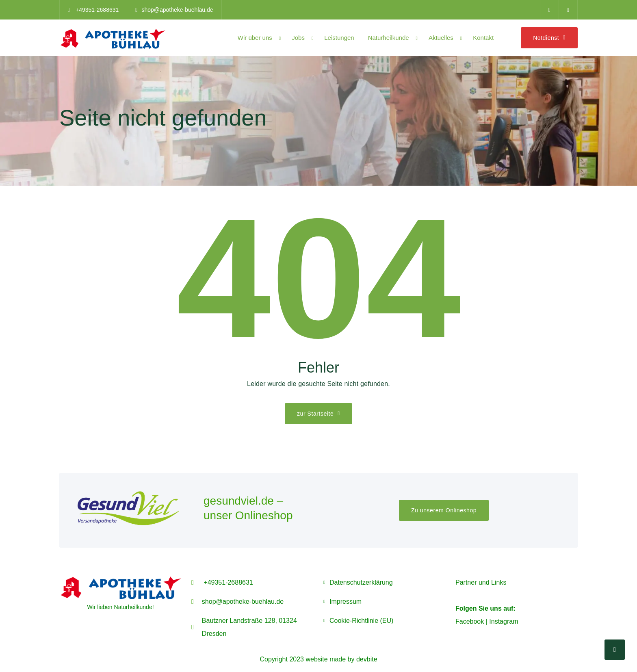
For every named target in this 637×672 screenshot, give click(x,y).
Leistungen (339, 38)
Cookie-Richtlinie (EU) (361, 621)
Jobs (298, 38)
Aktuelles (441, 38)
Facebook (470, 621)
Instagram (504, 621)
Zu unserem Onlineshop (444, 510)
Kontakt (483, 38)
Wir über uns (255, 38)
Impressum (346, 602)
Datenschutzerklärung (361, 582)
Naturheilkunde (389, 38)
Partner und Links (481, 582)
